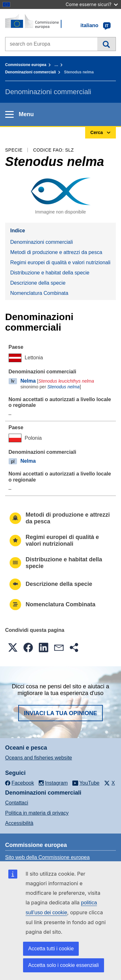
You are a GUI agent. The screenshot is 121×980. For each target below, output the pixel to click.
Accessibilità (19, 823)
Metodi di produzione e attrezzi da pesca (56, 252)
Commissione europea (26, 65)
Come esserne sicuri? (92, 4)
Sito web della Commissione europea (47, 857)
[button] (13, 647)
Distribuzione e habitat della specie (50, 273)
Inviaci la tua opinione (61, 713)
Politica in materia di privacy (37, 813)
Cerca (106, 44)
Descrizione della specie (38, 283)
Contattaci (17, 803)
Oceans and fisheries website (39, 758)
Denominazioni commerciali (31, 72)
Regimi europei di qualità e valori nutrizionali (60, 262)
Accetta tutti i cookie (51, 949)
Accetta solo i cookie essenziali (64, 965)
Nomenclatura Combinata (39, 293)
